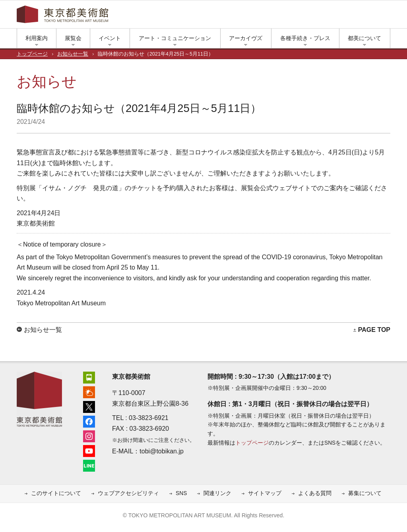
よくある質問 (315, 493)
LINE (359, 16)
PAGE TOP (374, 330)
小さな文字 (374, 16)
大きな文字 (386, 16)
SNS (181, 493)
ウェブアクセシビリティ (128, 493)
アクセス (287, 16)
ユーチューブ (347, 16)
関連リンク (217, 493)
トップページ (32, 54)
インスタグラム (335, 16)
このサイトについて (56, 493)
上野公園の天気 (299, 16)
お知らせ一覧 (73, 54)
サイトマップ (265, 493)
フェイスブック (323, 16)
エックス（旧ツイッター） (311, 16)
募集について (365, 493)
